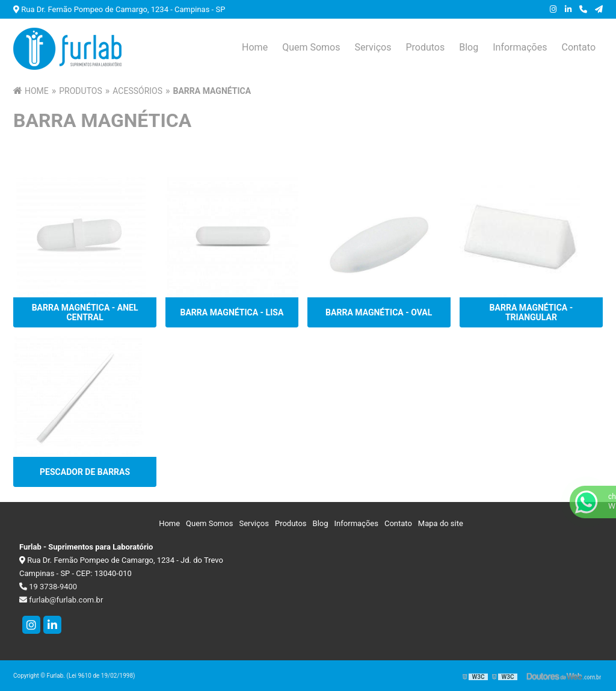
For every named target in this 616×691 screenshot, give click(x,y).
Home (255, 47)
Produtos (425, 47)
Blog (469, 47)
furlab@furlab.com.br (61, 600)
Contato (578, 47)
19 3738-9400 (48, 587)
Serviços (373, 47)
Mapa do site (441, 523)
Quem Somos (311, 47)
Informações (520, 47)
